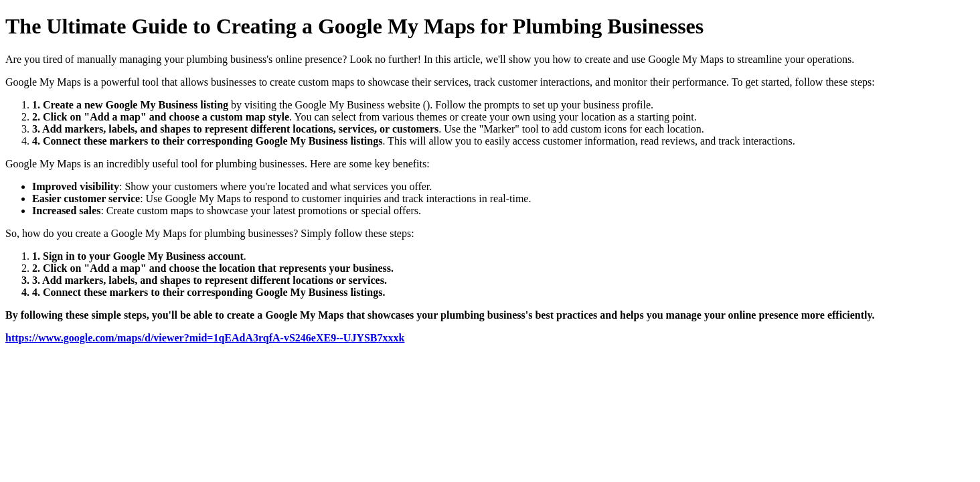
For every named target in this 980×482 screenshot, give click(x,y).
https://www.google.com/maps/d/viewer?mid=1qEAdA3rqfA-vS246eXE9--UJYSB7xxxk (205, 338)
